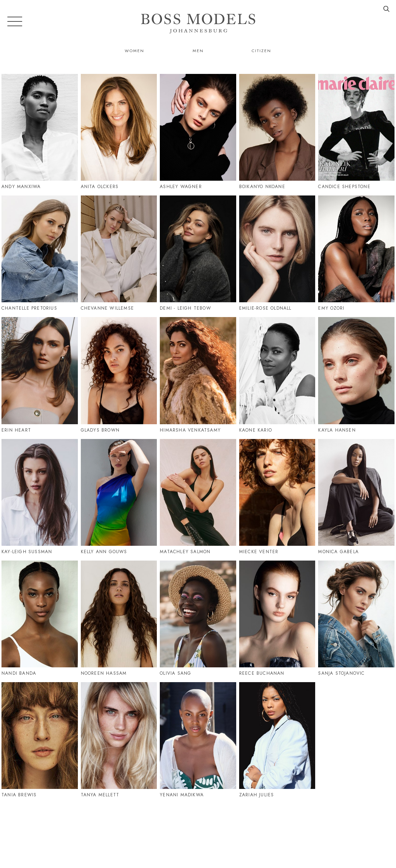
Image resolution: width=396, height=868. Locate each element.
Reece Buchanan (262, 673)
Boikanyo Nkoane (262, 187)
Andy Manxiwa (21, 187)
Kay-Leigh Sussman (27, 552)
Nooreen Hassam (104, 673)
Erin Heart (16, 430)
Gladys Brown (100, 430)
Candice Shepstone (344, 187)
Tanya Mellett (100, 795)
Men (198, 51)
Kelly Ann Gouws (104, 552)
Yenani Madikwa (182, 795)
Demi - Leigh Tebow (185, 308)
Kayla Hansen (337, 430)
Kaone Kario (256, 430)
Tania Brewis (19, 795)
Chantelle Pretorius (29, 308)
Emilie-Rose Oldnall (265, 308)
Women (135, 51)
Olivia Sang (175, 673)
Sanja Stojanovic (341, 673)
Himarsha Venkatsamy (190, 430)
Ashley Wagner (181, 187)
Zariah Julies (257, 795)
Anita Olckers (100, 187)
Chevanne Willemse (107, 308)
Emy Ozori (331, 308)
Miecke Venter (259, 552)
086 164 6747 (376, 830)
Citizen (261, 51)
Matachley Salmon (185, 552)
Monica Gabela (338, 552)
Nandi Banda (19, 673)
